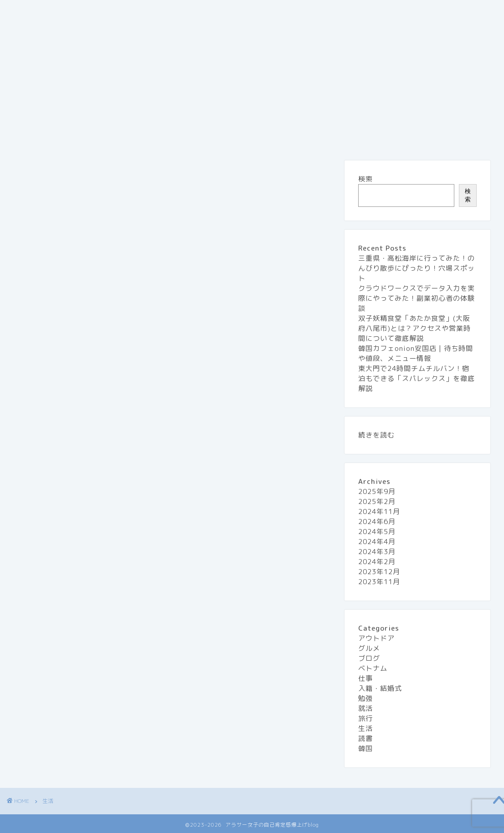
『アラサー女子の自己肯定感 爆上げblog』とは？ (98, 12)
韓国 (365, 748)
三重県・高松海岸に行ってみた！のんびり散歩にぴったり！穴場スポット (417, 268)
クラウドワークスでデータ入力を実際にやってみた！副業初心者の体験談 (417, 298)
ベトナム (373, 668)
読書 (365, 738)
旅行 (403, 12)
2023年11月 (379, 582)
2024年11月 (379, 512)
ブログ (369, 658)
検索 (365, 179)
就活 (365, 708)
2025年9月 (377, 491)
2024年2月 (377, 562)
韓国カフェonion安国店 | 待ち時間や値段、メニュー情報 (416, 353)
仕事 (365, 678)
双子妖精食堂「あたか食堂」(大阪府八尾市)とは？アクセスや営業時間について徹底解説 (414, 328)
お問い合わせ (218, 12)
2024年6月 (377, 522)
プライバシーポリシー (296, 12)
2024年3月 (377, 552)
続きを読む (376, 435)
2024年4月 (377, 542)
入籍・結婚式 (380, 688)
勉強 (365, 698)
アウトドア (376, 638)
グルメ (363, 12)
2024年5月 (377, 532)
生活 (27, 31)
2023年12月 (379, 572)
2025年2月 (377, 501)
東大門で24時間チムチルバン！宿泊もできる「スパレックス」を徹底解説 (417, 378)
